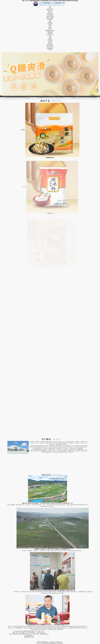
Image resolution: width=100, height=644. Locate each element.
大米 (50, 27)
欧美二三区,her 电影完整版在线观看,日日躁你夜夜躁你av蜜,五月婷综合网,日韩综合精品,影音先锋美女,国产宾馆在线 (50, 1)
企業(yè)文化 (50, 14)
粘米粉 (50, 25)
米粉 (50, 21)
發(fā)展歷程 (50, 15)
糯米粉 (50, 22)
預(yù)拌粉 (50, 24)
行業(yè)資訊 (50, 32)
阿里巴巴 (50, 39)
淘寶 (50, 38)
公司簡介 (50, 12)
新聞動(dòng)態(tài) (50, 31)
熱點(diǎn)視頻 (50, 17)
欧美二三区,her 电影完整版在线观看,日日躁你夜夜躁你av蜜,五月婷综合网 (50, 643)
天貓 (50, 36)
